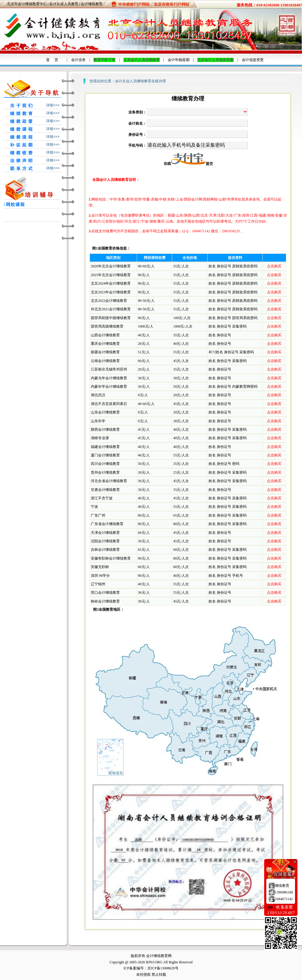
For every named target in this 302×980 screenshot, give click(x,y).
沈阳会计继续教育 (105, 541)
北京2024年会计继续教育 (111, 283)
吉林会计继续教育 (105, 550)
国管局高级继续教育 (107, 326)
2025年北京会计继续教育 (111, 275)
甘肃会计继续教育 (105, 490)
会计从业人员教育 (64, 4)
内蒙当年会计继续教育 (109, 378)
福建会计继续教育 (105, 447)
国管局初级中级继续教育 (111, 318)
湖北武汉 (98, 395)
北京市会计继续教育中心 (27, 4)
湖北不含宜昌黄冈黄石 (109, 404)
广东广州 (98, 515)
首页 (54, 60)
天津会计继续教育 (105, 533)
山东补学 (98, 421)
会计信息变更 (253, 60)
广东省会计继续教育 (107, 524)
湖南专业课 (100, 438)
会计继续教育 (92, 4)
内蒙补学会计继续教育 (109, 387)
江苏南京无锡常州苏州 (109, 369)
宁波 (94, 507)
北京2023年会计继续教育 (111, 292)
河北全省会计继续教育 (109, 481)
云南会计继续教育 (105, 361)
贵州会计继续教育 (105, 472)
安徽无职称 (100, 567)
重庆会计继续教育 (105, 344)
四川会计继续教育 (105, 464)
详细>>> (53, 105)
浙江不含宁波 (102, 498)
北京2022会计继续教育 (109, 301)
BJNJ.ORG (154, 962)
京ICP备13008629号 (163, 968)
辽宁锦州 (98, 584)
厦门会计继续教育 (105, 455)
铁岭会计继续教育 (105, 601)
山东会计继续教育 (105, 412)
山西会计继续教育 (105, 335)
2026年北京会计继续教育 (111, 266)
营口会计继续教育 (105, 593)
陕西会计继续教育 (105, 430)
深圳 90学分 (100, 576)
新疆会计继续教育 (105, 352)
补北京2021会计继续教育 (111, 309)
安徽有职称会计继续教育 (111, 558)
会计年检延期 (179, 60)
